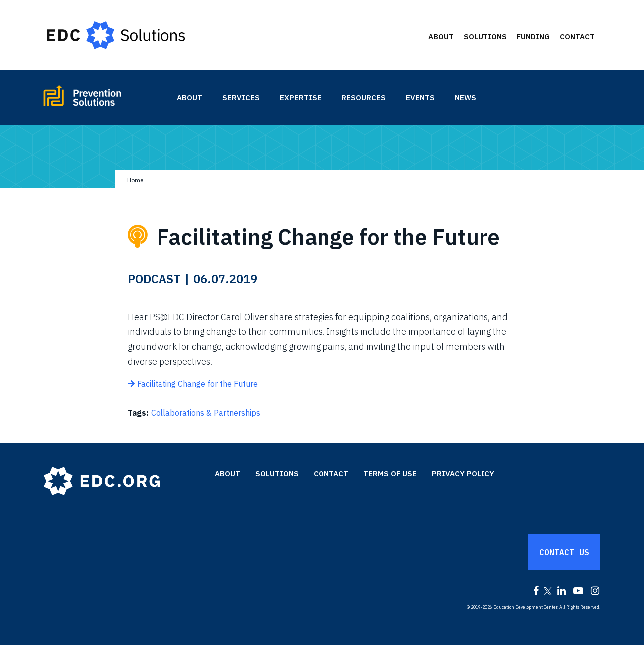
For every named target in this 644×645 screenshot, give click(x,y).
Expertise (301, 97)
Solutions (485, 37)
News (465, 97)
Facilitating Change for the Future (197, 384)
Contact (577, 37)
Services (241, 97)
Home (135, 180)
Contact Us (564, 552)
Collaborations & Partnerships (206, 413)
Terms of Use (390, 473)
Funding (533, 37)
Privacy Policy (463, 473)
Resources (364, 97)
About (441, 37)
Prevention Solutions (105, 100)
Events (420, 97)
